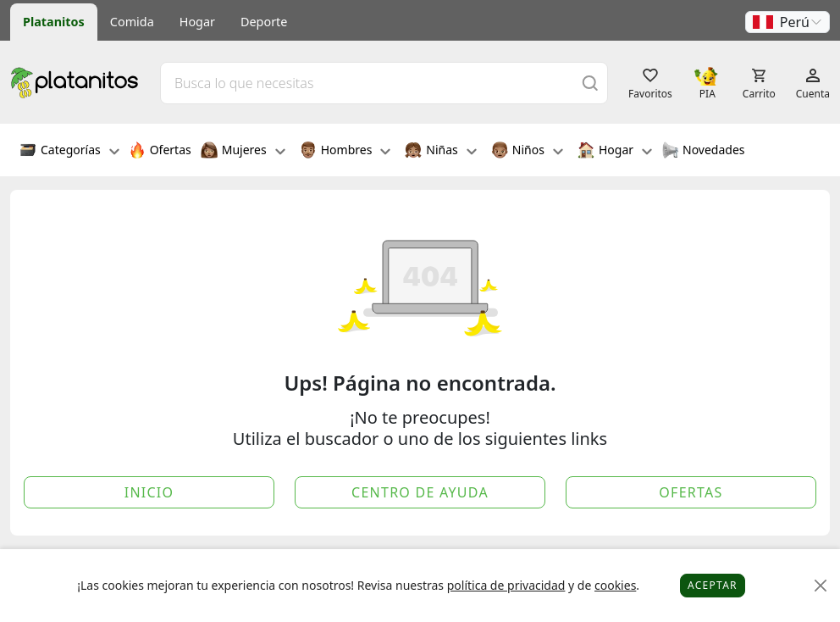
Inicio (149, 492)
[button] (787, 22)
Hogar (197, 22)
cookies (615, 585)
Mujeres (243, 152)
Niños (527, 152)
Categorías (69, 152)
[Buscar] (590, 83)
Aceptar (713, 585)
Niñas (440, 152)
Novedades (703, 152)
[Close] (821, 586)
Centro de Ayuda (420, 492)
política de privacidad (506, 585)
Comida (132, 22)
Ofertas (160, 152)
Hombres (345, 152)
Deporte (264, 22)
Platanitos (54, 22)
